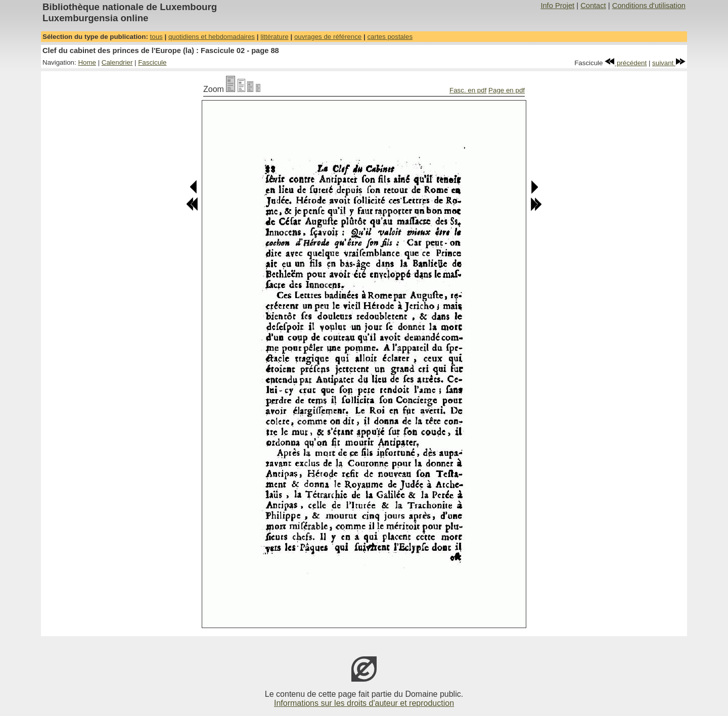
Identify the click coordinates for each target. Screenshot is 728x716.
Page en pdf (507, 90)
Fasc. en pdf (468, 90)
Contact (593, 6)
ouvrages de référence (328, 37)
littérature (275, 37)
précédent (626, 63)
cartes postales (390, 37)
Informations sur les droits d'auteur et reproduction (364, 703)
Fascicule (152, 62)
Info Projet (557, 6)
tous (156, 37)
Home (87, 62)
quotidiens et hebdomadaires (212, 37)
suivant (669, 63)
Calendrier (117, 62)
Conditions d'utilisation (649, 6)
